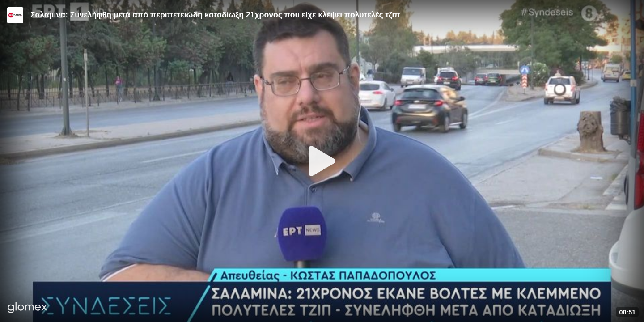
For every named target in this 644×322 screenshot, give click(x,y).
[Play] (322, 161)
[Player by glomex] (28, 308)
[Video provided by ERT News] (15, 15)
